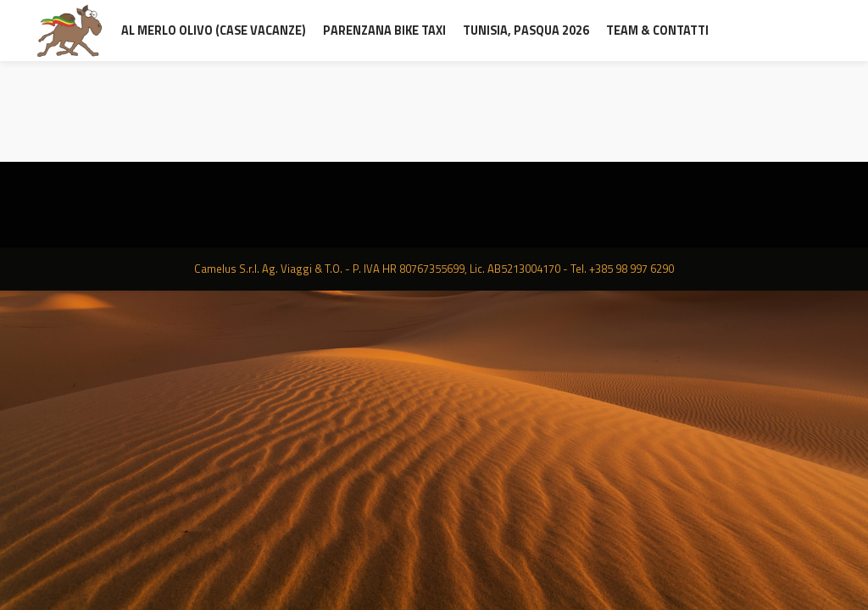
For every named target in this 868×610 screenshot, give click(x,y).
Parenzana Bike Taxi (384, 30)
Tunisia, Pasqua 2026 (526, 30)
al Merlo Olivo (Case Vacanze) (214, 30)
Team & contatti (657, 30)
